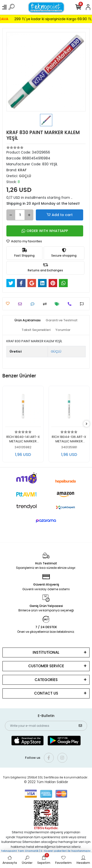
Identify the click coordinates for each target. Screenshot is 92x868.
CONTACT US (46, 693)
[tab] (28, 320)
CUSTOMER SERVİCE (46, 666)
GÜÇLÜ (56, 351)
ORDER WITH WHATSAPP (45, 231)
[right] (87, 424)
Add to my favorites (24, 241)
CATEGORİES (46, 680)
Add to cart (59, 215)
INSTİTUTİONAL (46, 652)
